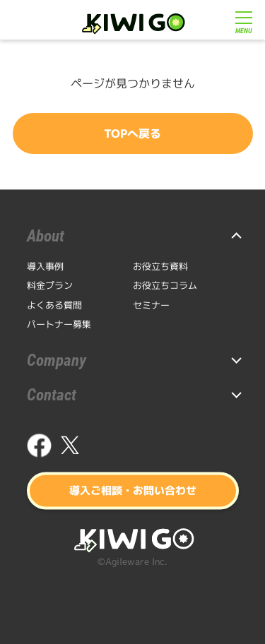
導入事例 (45, 266)
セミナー (151, 305)
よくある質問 (54, 305)
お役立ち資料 (160, 266)
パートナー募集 (59, 324)
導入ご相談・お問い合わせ (133, 490)
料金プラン (50, 285)
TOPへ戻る (132, 133)
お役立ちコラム (165, 285)
